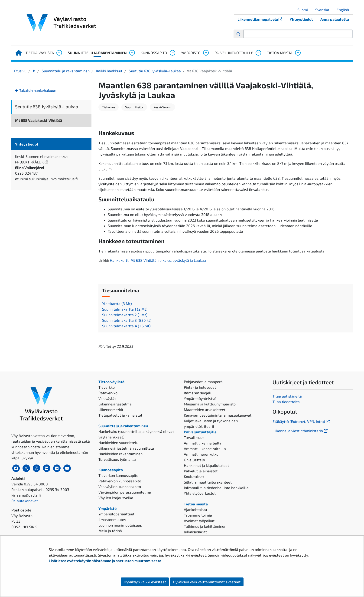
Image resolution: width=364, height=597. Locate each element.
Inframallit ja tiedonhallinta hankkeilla (216, 488)
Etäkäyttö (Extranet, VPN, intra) (302, 421)
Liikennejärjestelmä (115, 404)
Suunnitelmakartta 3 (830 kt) (127, 320)
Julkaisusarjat (195, 532)
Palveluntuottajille (234, 53)
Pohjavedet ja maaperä (203, 382)
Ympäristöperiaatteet (116, 514)
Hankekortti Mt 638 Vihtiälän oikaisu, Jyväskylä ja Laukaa (158, 260)
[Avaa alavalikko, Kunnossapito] (172, 53)
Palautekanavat (25, 501)
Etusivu (20, 71)
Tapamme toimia (198, 515)
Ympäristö (191, 53)
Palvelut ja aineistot (201, 471)
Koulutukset (194, 476)
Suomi (304, 10)
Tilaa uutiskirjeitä (287, 396)
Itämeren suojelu (198, 393)
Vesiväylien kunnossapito (120, 486)
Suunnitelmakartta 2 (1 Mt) (125, 315)
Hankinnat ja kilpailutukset (206, 465)
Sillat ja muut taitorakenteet (208, 482)
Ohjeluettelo (194, 460)
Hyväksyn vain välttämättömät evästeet (207, 582)
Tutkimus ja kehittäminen (205, 526)
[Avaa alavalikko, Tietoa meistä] (298, 53)
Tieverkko (107, 387)
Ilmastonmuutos (112, 519)
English (344, 10)
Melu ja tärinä (110, 531)
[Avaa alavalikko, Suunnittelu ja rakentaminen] (132, 53)
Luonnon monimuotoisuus (120, 525)
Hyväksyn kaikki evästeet (145, 582)
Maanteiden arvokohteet (205, 410)
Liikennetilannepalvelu (262, 19)
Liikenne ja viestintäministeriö (301, 431)
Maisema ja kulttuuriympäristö (210, 404)
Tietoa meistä (280, 53)
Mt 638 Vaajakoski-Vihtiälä (39, 120)
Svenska (324, 10)
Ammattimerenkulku (201, 454)
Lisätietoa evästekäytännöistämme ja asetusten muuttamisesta (105, 561)
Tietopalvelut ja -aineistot (120, 415)
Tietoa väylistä (40, 53)
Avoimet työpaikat (199, 521)
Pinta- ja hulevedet (200, 387)
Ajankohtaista (195, 509)
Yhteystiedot (301, 19)
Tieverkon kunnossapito (118, 475)
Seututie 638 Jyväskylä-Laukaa (154, 71)
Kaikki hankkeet (109, 71)
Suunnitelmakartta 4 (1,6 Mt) (126, 326)
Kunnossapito (154, 53)
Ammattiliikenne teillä (203, 443)
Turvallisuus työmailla (117, 459)
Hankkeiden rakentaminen (120, 454)
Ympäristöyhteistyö (200, 398)
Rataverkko (108, 393)
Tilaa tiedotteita (286, 402)
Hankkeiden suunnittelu (118, 443)
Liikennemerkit (111, 410)
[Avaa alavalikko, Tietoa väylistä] (59, 53)
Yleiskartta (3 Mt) (117, 303)
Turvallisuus (194, 437)
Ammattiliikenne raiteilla (205, 449)
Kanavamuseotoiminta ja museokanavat (218, 415)
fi (34, 71)
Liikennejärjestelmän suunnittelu (126, 448)
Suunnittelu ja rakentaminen (97, 53)
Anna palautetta (335, 19)
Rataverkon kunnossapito (120, 481)
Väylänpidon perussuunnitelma (125, 492)
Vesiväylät (107, 398)
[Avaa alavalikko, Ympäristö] (206, 53)
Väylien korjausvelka (116, 498)
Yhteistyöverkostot (200, 493)
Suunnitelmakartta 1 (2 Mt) (125, 309)
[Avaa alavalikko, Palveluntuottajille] (258, 53)
